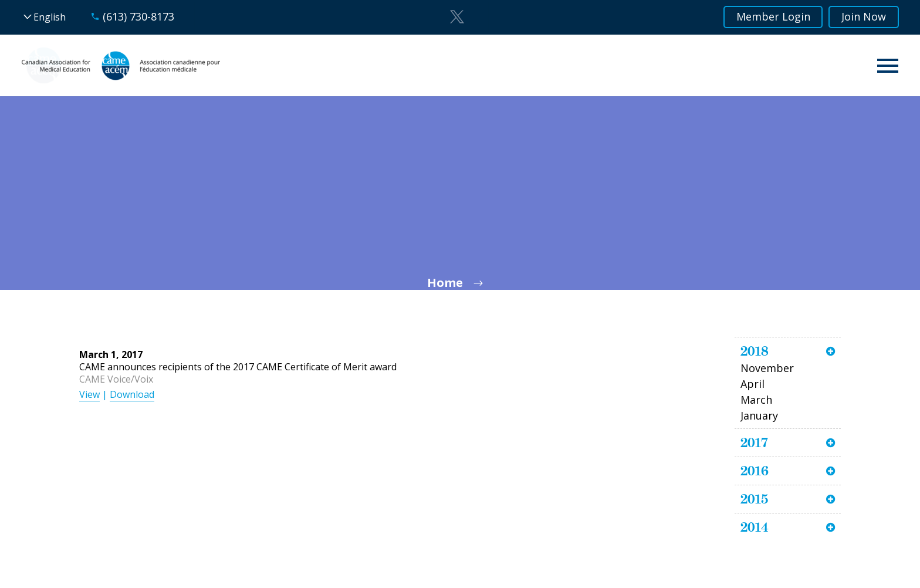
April (752, 384)
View (89, 394)
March (756, 400)
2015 (754, 499)
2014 (755, 527)
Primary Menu (888, 66)
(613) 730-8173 (138, 16)
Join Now (864, 17)
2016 (755, 471)
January (759, 415)
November (767, 368)
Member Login (773, 17)
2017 (754, 442)
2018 (755, 351)
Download (132, 394)
